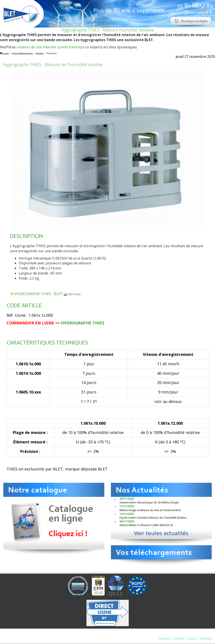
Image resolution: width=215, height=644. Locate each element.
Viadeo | (193, 639)
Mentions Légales (134, 634)
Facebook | (165, 639)
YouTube (206, 639)
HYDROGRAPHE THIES (82, 323)
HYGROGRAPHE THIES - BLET (41, 294)
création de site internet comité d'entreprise (53, 47)
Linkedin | (180, 639)
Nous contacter (160, 634)
